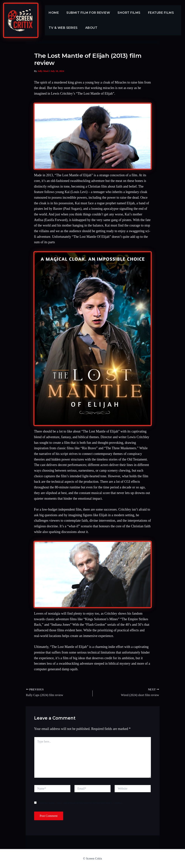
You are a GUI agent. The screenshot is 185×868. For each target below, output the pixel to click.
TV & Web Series (62, 28)
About (89, 28)
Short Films (125, 13)
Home (53, 13)
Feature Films (156, 13)
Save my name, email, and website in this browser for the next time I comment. (81, 803)
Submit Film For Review (86, 13)
